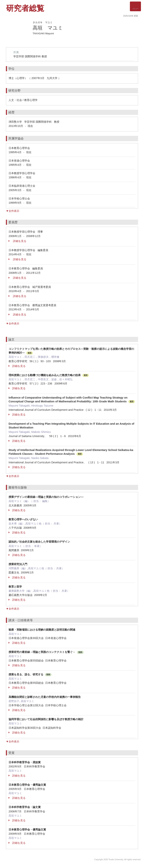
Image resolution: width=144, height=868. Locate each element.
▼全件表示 (13, 211)
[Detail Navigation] (135, 6)
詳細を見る (17, 241)
